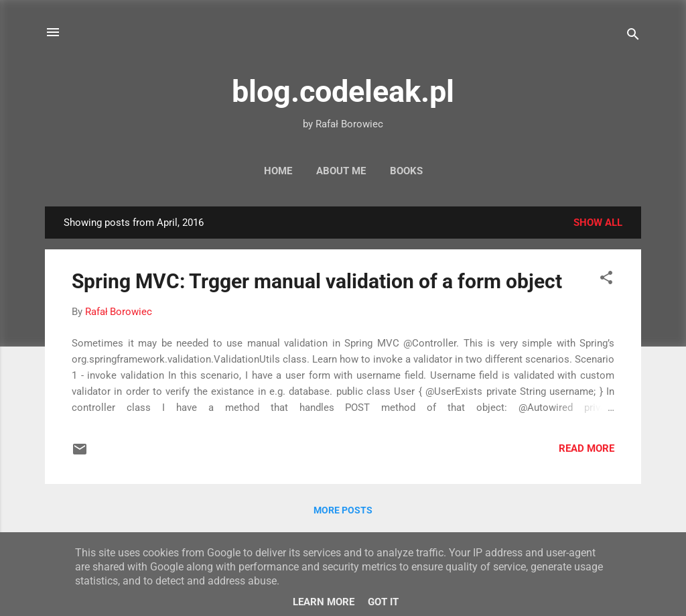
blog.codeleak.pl (343, 91)
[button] (606, 280)
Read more (587, 448)
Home (278, 171)
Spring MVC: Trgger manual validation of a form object (317, 281)
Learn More (324, 602)
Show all (598, 223)
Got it (383, 602)
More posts (343, 510)
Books (406, 171)
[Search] (633, 37)
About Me (341, 171)
